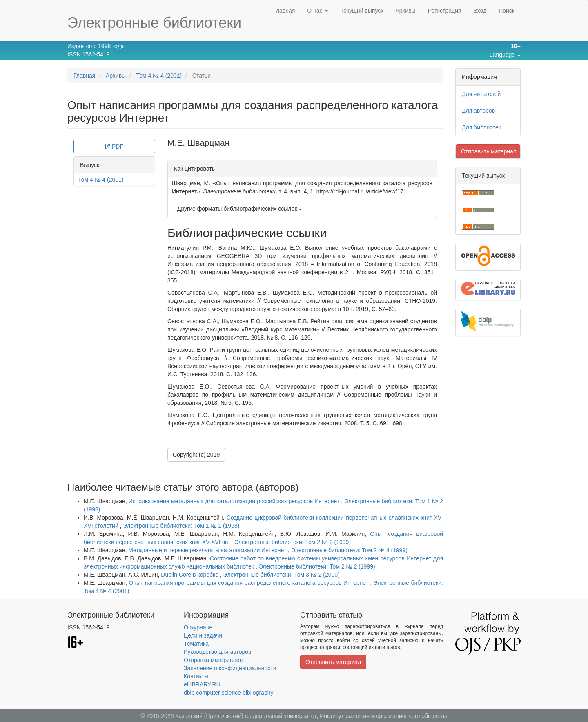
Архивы (405, 11)
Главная (284, 11)
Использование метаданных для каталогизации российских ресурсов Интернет (235, 501)
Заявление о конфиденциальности (230, 668)
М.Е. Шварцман (198, 143)
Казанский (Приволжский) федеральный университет (246, 716)
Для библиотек (481, 127)
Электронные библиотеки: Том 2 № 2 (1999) (293, 542)
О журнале (198, 627)
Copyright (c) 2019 (196, 455)
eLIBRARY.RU (202, 684)
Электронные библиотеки (154, 23)
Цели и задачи (203, 635)
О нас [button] (317, 11)
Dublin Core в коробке (190, 575)
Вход (480, 11)
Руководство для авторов (217, 652)
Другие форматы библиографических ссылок (239, 209)
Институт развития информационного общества (384, 716)
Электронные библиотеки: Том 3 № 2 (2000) (282, 575)
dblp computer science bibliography (228, 693)
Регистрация (445, 11)
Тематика (196, 644)
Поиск (507, 11)
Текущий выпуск (362, 11)
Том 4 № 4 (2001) (159, 76)
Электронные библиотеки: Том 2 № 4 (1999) (349, 550)
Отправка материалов (213, 660)
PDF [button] (114, 147)
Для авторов (478, 111)
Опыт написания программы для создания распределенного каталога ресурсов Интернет (249, 583)
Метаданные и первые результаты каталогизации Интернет (208, 550)
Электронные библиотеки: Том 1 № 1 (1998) (181, 526)
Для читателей (481, 94)
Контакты (196, 676)
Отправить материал (489, 151)
